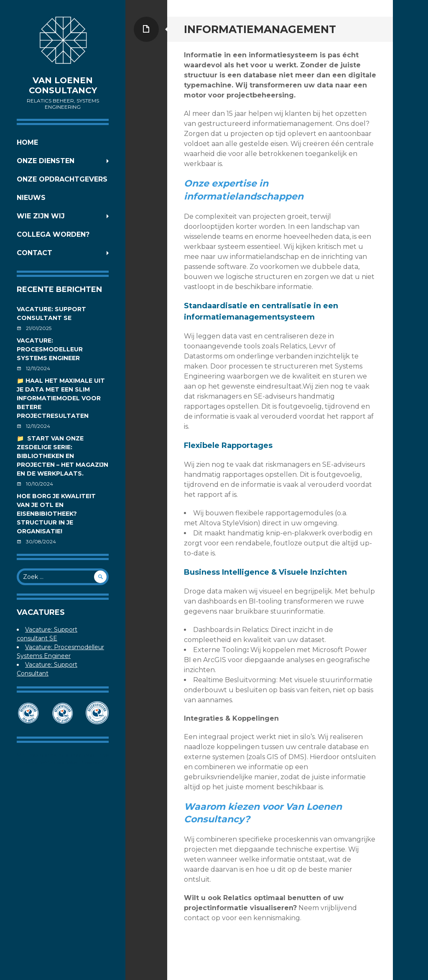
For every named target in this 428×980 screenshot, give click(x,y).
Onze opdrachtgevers (62, 179)
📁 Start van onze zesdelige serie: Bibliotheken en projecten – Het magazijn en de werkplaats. (62, 456)
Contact (34, 253)
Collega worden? (53, 234)
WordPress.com (85, 762)
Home (27, 142)
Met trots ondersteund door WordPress (63, 755)
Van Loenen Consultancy (63, 85)
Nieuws (31, 198)
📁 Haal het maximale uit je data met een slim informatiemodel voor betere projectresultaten (61, 398)
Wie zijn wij (41, 216)
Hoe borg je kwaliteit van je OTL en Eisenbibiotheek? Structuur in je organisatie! (56, 514)
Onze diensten (46, 161)
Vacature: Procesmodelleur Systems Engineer (50, 349)
